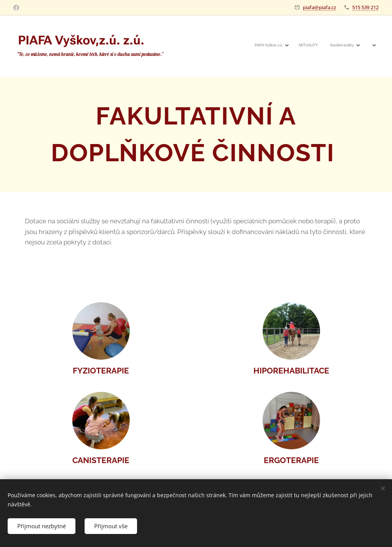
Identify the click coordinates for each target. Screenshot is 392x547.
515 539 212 (365, 7)
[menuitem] (306, 46)
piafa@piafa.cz (319, 7)
